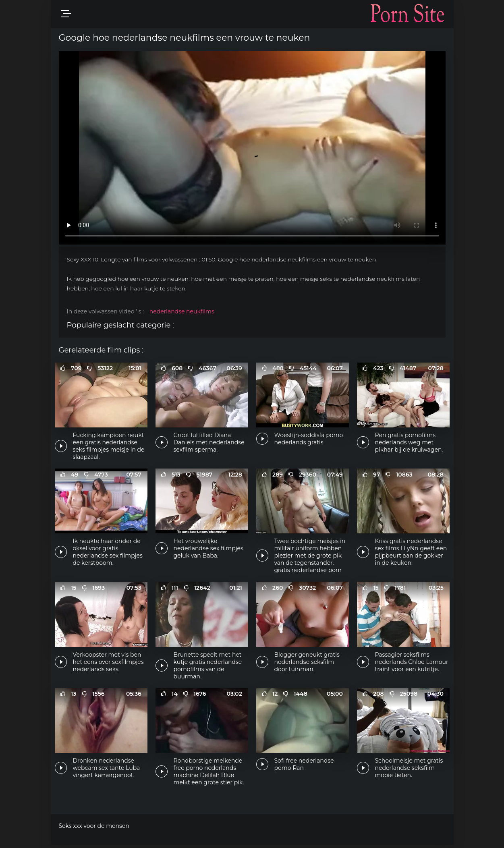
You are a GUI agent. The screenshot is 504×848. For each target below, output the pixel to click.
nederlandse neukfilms (182, 311)
